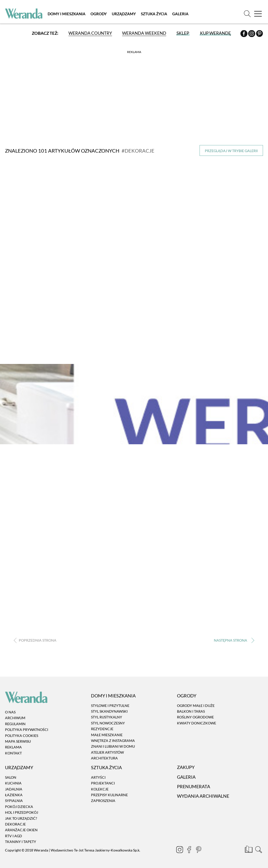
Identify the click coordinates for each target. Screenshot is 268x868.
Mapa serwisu (18, 742)
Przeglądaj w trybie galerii (231, 151)
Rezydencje (102, 730)
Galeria (180, 14)
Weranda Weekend (144, 33)
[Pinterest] (259, 34)
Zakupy (186, 768)
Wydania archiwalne (203, 797)
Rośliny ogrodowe (195, 718)
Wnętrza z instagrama (113, 742)
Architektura (104, 759)
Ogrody (99, 14)
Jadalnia (14, 790)
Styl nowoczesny (108, 724)
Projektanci (103, 784)
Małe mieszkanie (107, 736)
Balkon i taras (191, 712)
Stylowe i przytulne (110, 707)
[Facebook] (244, 34)
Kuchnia (13, 784)
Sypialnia (14, 802)
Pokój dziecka (19, 808)
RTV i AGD (14, 837)
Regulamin (15, 725)
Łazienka (14, 796)
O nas (10, 713)
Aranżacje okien (21, 831)
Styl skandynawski (109, 712)
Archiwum (15, 719)
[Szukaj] (247, 14)
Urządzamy (124, 14)
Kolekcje (100, 790)
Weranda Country (90, 33)
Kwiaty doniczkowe (197, 724)
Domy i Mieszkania (67, 14)
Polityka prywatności (27, 731)
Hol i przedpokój (22, 813)
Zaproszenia (103, 802)
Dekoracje (15, 825)
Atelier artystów (107, 753)
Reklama (13, 748)
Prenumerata (194, 787)
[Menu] (258, 14)
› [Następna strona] (233, 641)
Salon (11, 778)
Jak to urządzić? (21, 819)
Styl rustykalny (107, 718)
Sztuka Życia (154, 14)
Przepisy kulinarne (109, 796)
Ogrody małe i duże (196, 707)
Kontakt (13, 754)
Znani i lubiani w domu (113, 747)
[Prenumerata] (249, 851)
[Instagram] (252, 34)
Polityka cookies (22, 737)
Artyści (98, 778)
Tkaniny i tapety (21, 843)
